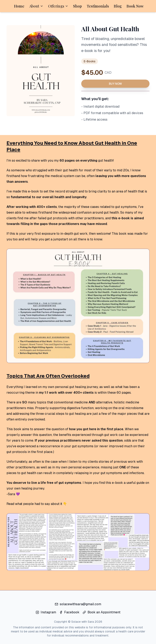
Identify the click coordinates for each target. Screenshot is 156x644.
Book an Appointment (102, 612)
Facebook (69, 612)
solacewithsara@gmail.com (78, 604)
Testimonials (98, 6)
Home (19, 6)
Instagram (46, 612)
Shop (77, 6)
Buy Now (115, 84)
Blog (118, 6)
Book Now (135, 6)
